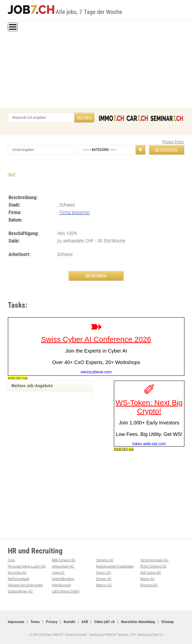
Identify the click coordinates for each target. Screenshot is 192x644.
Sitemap (167, 622)
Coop (11, 560)
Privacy (52, 622)
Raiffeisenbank (19, 579)
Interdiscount (61, 585)
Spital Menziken (63, 579)
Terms (35, 622)
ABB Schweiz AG (64, 560)
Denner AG (104, 579)
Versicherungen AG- (155, 560)
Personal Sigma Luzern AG (27, 566)
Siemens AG (105, 560)
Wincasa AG (149, 585)
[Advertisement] (96, 70)
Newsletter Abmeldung (138, 622)
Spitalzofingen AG (20, 591)
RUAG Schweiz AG (153, 566)
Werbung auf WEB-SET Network (109, 635)
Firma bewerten (75, 212)
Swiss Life (103, 573)
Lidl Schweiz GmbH (65, 591)
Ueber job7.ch (104, 622)
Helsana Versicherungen (25, 585)
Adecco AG (104, 585)
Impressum (16, 622)
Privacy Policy (173, 142)
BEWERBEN (96, 276)
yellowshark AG (63, 566)
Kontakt (69, 622)
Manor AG (147, 579)
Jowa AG (58, 573)
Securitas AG (17, 573)
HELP (12, 174)
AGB (85, 622)
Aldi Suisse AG (151, 573)
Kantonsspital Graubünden (115, 566)
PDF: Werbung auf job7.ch (147, 635)
